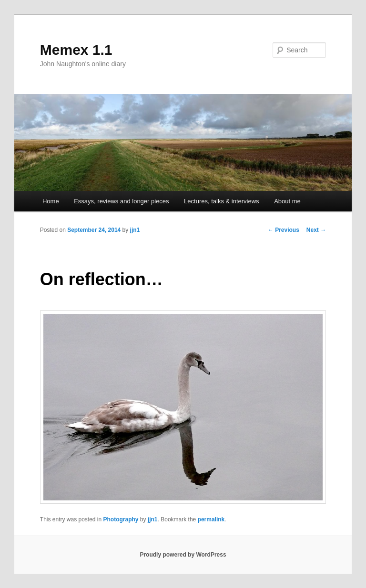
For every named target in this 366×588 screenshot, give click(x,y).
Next (316, 230)
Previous (284, 230)
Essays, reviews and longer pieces (121, 201)
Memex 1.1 (76, 50)
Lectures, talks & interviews (222, 201)
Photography (121, 519)
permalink (211, 519)
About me (287, 201)
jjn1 (135, 230)
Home (51, 201)
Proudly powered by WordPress (183, 555)
